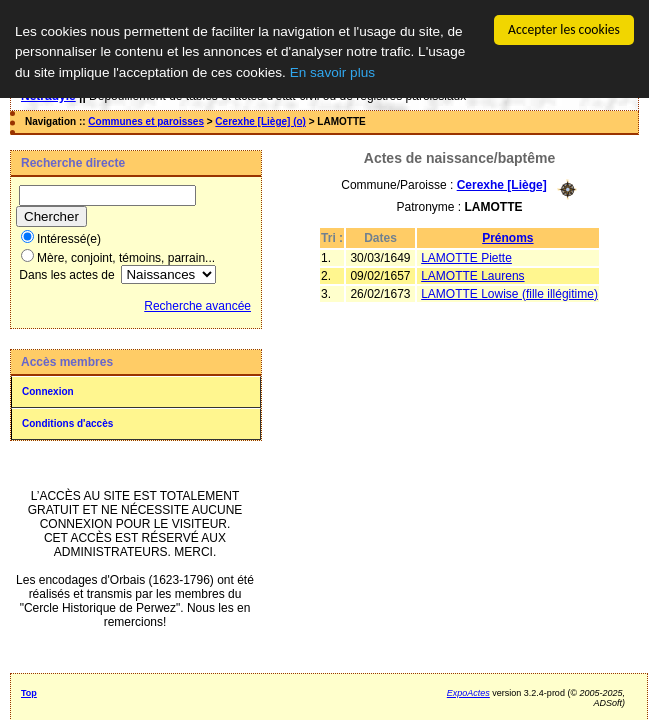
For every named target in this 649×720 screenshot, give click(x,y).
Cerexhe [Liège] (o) (260, 121)
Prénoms (507, 237)
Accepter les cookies (564, 29)
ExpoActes (468, 693)
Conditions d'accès (67, 423)
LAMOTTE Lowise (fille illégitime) (509, 293)
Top (29, 693)
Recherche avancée (197, 306)
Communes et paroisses (146, 121)
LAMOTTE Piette (466, 257)
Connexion (48, 391)
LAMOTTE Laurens (472, 275)
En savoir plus (332, 72)
